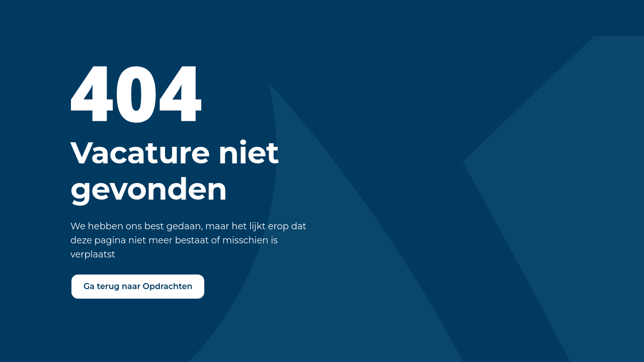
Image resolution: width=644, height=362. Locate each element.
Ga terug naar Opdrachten (138, 286)
